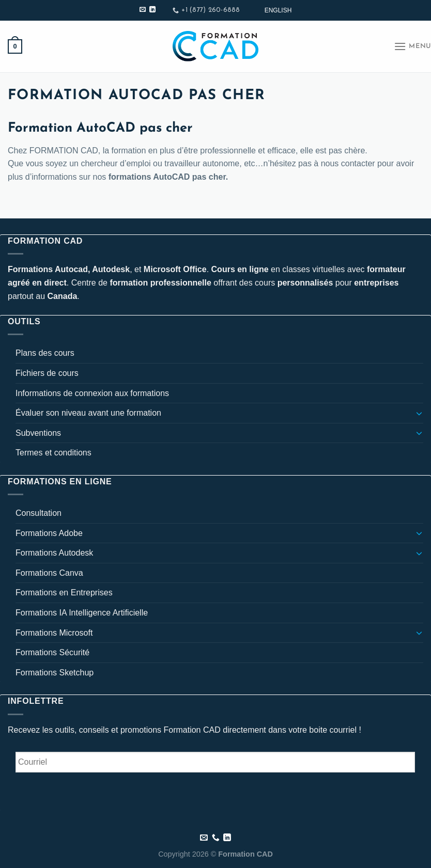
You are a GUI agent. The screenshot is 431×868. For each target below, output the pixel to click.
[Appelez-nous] (216, 838)
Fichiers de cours (47, 373)
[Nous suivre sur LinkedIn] (152, 10)
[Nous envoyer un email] (143, 10)
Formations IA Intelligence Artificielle (82, 613)
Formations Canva (49, 573)
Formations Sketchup (55, 673)
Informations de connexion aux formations (92, 393)
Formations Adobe (49, 533)
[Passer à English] (278, 10)
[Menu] (412, 46)
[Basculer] (419, 413)
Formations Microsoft (54, 633)
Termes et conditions (53, 453)
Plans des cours (45, 353)
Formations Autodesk (54, 553)
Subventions (38, 433)
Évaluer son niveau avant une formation (88, 413)
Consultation (39, 513)
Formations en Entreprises (64, 593)
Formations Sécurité (52, 652)
